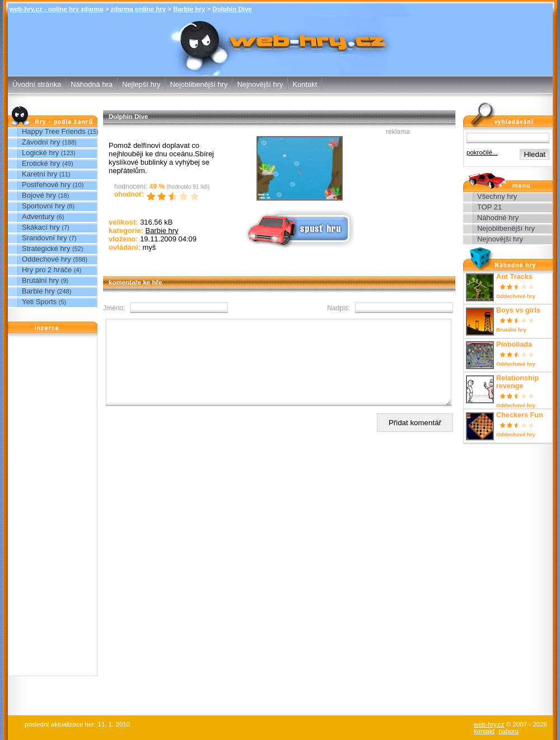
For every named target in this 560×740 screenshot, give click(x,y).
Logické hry (40, 153)
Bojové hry (39, 195)
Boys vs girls (518, 310)
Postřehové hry (46, 185)
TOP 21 (489, 207)
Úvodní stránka (37, 84)
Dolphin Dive (232, 9)
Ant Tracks (514, 277)
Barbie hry (189, 9)
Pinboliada (514, 345)
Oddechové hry (46, 259)
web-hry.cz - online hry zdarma (56, 9)
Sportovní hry (43, 206)
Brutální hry (40, 280)
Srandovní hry (45, 238)
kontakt (484, 731)
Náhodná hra (92, 84)
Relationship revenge (517, 382)
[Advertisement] (53, 508)
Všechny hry (497, 196)
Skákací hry (41, 227)
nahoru (508, 731)
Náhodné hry (498, 218)
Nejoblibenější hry (199, 84)
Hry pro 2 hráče (47, 270)
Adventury (38, 217)
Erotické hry (41, 163)
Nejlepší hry (141, 84)
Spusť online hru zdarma (298, 228)
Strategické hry (46, 248)
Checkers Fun (520, 415)
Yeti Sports (39, 302)
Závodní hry (41, 142)
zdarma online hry (139, 9)
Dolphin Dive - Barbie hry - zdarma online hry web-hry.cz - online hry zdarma (280, 38)
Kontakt (305, 84)
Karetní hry (39, 174)
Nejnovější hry (260, 84)
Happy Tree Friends (54, 131)
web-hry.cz (489, 724)
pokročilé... (482, 152)
